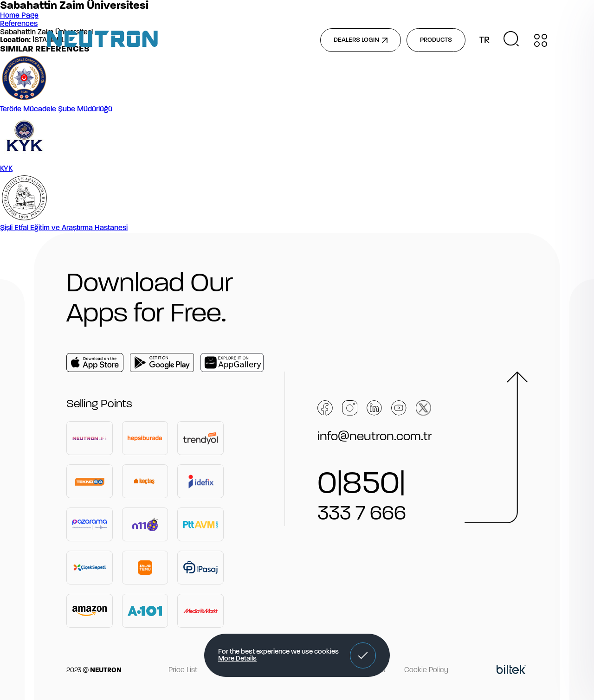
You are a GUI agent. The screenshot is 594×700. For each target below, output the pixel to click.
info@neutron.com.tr (375, 437)
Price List (183, 670)
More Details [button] (237, 659)
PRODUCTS (436, 40)
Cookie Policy (426, 670)
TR (484, 40)
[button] (363, 655)
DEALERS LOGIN (361, 40)
